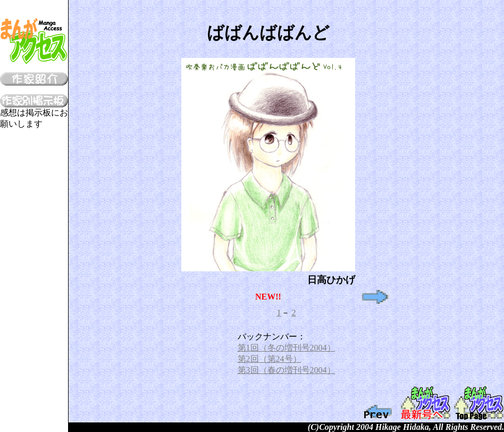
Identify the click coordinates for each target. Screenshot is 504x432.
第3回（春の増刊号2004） (287, 370)
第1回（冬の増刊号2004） (287, 348)
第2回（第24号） (270, 359)
